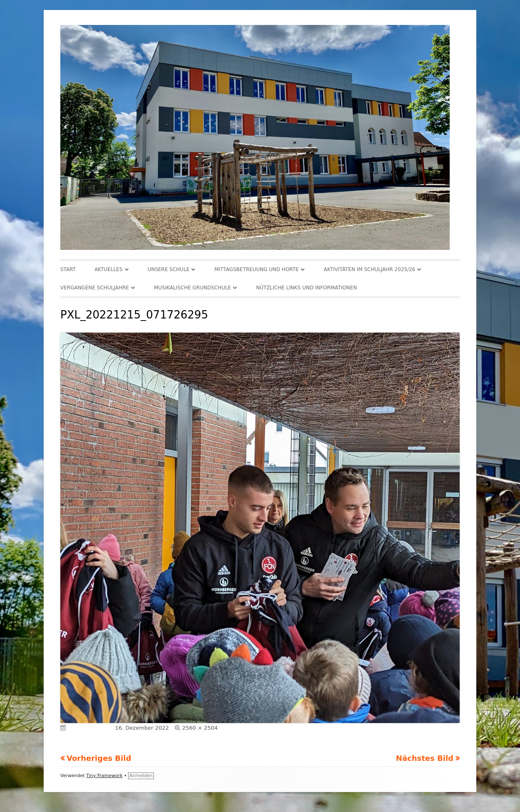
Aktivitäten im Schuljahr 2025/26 (369, 269)
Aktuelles (108, 269)
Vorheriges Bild (99, 758)
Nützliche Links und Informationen (307, 288)
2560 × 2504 (200, 728)
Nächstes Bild (425, 758)
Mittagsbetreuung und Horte (257, 269)
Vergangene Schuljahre (95, 288)
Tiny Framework (104, 776)
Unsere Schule (169, 269)
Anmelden (141, 776)
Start (68, 269)
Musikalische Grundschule (193, 288)
